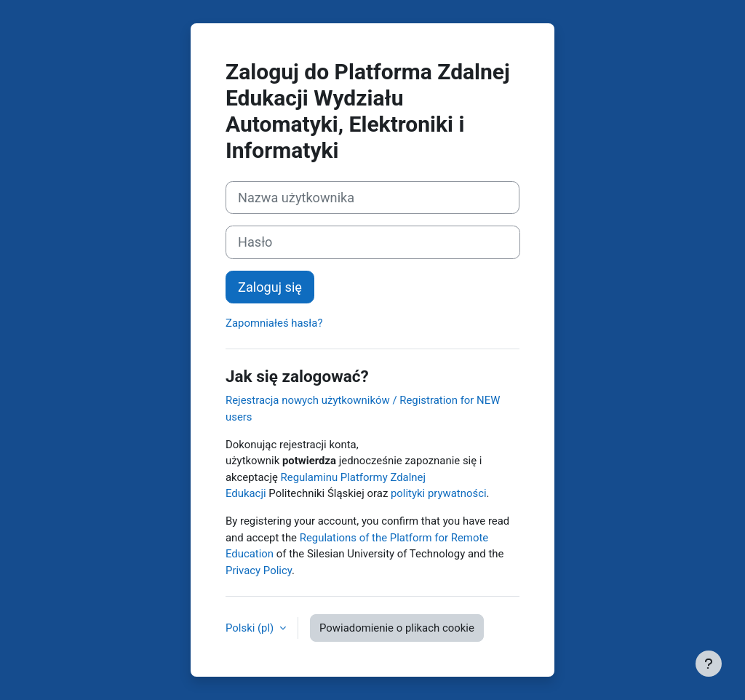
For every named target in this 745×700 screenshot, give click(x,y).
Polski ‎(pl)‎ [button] (251, 628)
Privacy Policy (259, 570)
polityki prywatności (439, 493)
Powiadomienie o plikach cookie (397, 628)
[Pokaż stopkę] (709, 664)
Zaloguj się (270, 287)
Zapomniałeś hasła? (274, 323)
